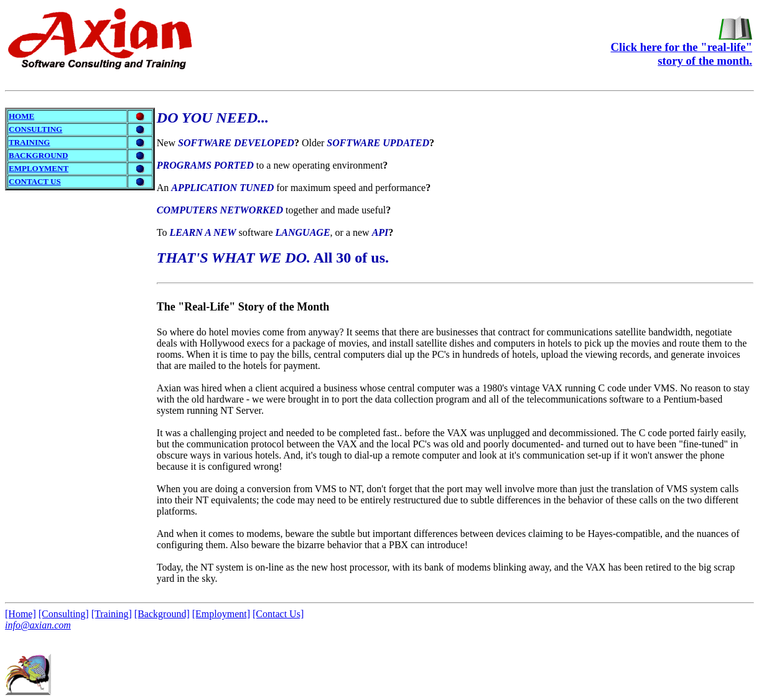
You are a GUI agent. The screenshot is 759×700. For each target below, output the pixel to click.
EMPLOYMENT (39, 168)
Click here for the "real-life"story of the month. (682, 49)
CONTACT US (35, 181)
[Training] (112, 614)
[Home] (21, 614)
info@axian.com (38, 625)
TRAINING (29, 142)
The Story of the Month (243, 307)
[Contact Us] (278, 614)
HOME (21, 116)
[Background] (162, 614)
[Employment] (221, 614)
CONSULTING (35, 129)
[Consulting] (64, 614)
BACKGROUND (38, 155)
